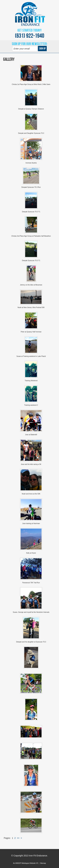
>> (18, 838)
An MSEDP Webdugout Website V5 (25, 863)
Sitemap (43, 863)
